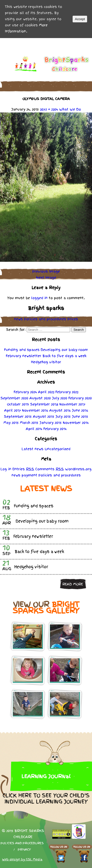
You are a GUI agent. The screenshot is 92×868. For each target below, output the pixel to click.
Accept (80, 19)
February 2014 (55, 429)
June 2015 (80, 416)
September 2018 (44, 404)
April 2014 (34, 429)
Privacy (24, 850)
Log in (6, 469)
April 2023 (46, 392)
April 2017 (13, 410)
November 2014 (76, 423)
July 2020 (60, 398)
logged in (39, 298)
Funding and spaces (22, 350)
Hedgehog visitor (46, 362)
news (18, 319)
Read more (73, 584)
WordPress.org (78, 469)
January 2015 (51, 423)
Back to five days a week (64, 356)
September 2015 (18, 416)
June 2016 (80, 410)
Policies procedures (45, 319)
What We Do (70, 109)
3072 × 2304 (49, 109)
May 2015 (11, 423)
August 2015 (44, 416)
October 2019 (18, 404)
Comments (50, 469)
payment (29, 475)
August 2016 (60, 410)
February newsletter (24, 356)
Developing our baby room (64, 350)
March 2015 (29, 423)
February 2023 (67, 392)
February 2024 (25, 392)
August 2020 (40, 398)
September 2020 (14, 398)
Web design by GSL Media (22, 859)
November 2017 (72, 404)
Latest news (33, 449)
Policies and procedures (22, 843)
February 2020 (80, 398)
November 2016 (35, 410)
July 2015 (63, 416)
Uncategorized (58, 449)
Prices (73, 319)
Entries (23, 469)
